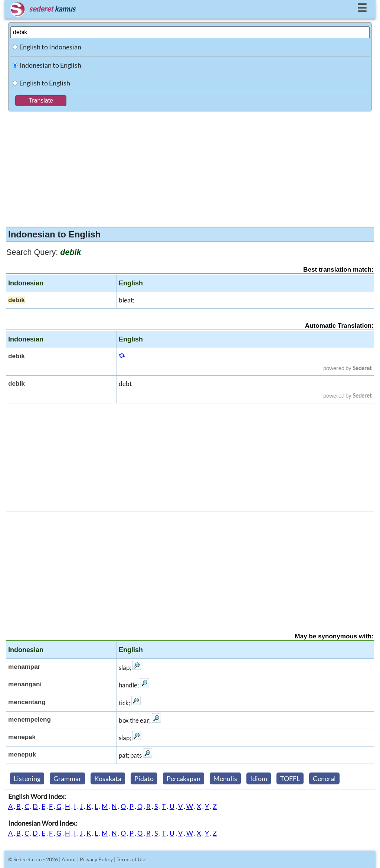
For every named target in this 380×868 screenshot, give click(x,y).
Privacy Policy (96, 859)
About (69, 859)
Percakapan (184, 778)
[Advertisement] (190, 167)
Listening (27, 778)
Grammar (67, 778)
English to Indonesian (50, 47)
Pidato (144, 778)
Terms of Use (131, 859)
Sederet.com (28, 859)
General (324, 778)
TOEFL (290, 778)
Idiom (259, 778)
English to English (45, 83)
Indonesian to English (50, 65)
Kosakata (108, 778)
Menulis (225, 778)
